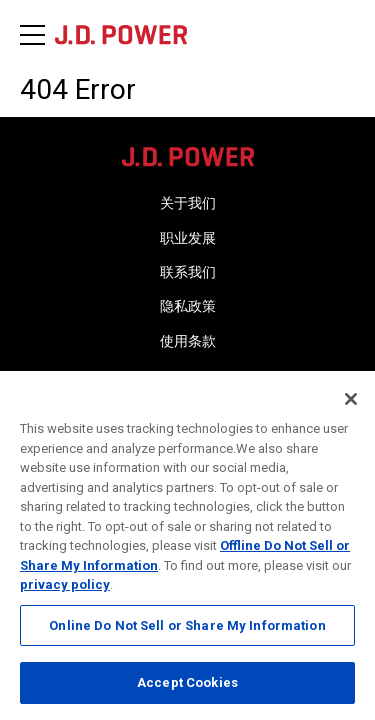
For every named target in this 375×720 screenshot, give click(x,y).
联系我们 (188, 272)
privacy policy (65, 584)
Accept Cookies (187, 682)
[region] (187, 545)
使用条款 (188, 341)
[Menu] (32, 35)
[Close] (351, 399)
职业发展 (188, 238)
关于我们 (188, 203)
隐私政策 (188, 306)
